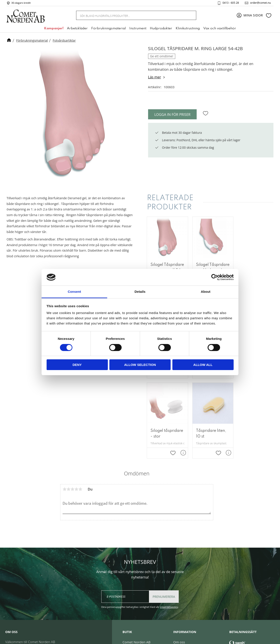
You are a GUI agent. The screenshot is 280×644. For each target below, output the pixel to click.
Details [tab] (140, 292)
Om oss (179, 563)
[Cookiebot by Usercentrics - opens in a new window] (214, 277)
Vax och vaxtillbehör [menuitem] (220, 29)
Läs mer (155, 77)
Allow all (203, 365)
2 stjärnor (68, 410)
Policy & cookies (186, 589)
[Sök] (190, 16)
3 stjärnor (72, 410)
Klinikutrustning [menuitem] (188, 29)
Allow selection (140, 365)
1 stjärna (65, 410)
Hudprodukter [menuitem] (161, 29)
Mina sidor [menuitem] (253, 16)
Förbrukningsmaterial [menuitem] (108, 29)
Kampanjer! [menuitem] (54, 29)
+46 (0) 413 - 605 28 (145, 592)
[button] (269, 16)
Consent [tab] (74, 292)
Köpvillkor (181, 583)
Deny (77, 365)
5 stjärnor (80, 410)
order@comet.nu (260, 3)
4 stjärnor (76, 410)
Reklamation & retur (189, 596)
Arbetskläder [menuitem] (77, 29)
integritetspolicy (169, 527)
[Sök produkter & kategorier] (131, 16)
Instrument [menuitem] (138, 29)
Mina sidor (181, 569)
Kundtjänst (182, 576)
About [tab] (206, 292)
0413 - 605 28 (230, 3)
